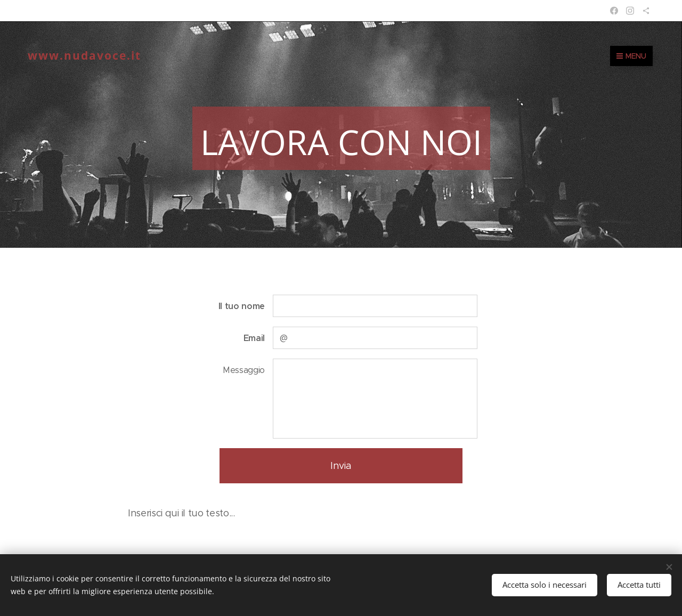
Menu (631, 56)
